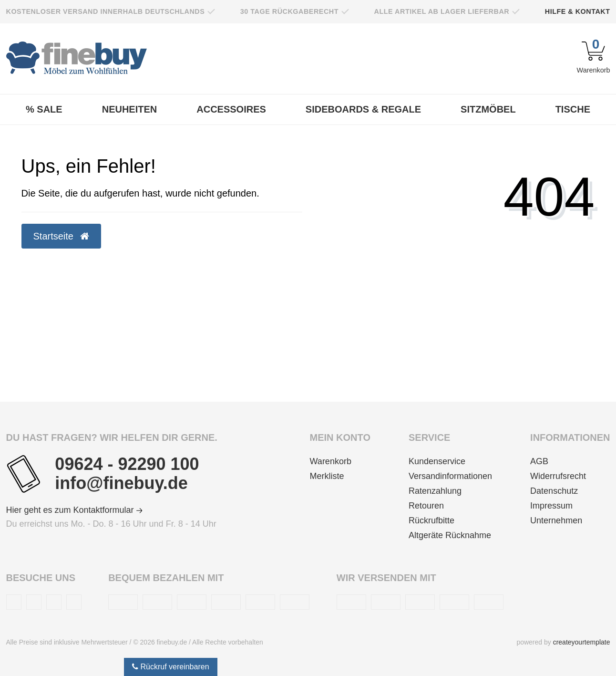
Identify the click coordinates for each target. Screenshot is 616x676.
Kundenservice (437, 461)
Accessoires (231, 109)
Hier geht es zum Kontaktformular (74, 510)
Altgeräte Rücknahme (450, 535)
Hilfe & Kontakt (578, 11)
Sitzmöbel (488, 109)
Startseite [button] (61, 236)
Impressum (551, 506)
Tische (573, 109)
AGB (539, 461)
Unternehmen (556, 520)
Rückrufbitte (431, 520)
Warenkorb (331, 461)
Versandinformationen (450, 476)
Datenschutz (554, 491)
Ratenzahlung (435, 491)
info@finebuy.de (121, 483)
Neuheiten (130, 109)
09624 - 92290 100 (127, 464)
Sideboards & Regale (363, 109)
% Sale (44, 109)
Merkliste (327, 476)
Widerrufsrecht (558, 476)
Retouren (426, 506)
